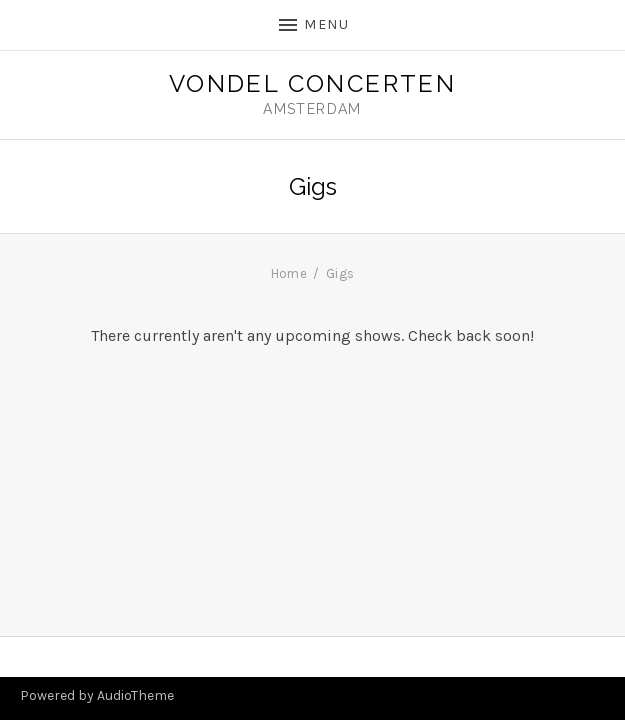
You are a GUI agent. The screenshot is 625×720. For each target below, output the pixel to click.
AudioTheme (135, 695)
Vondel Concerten (312, 84)
